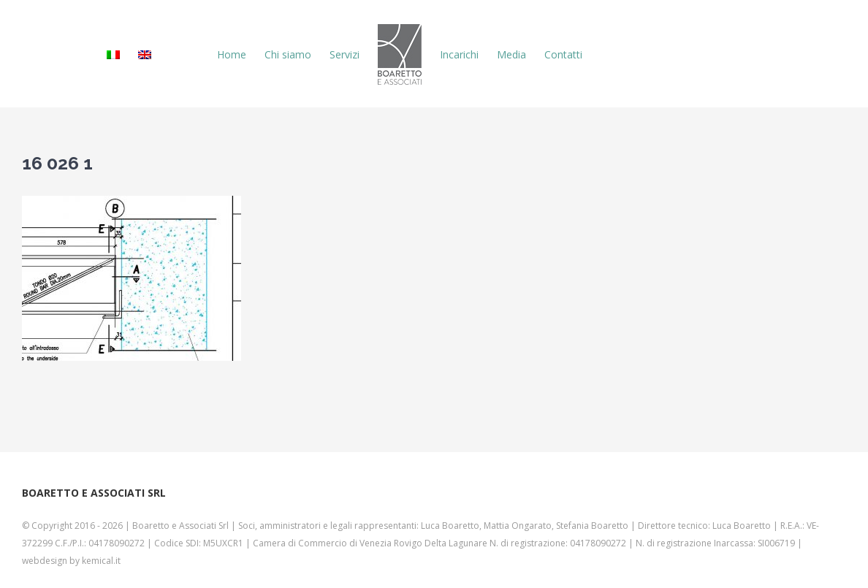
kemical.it (101, 561)
